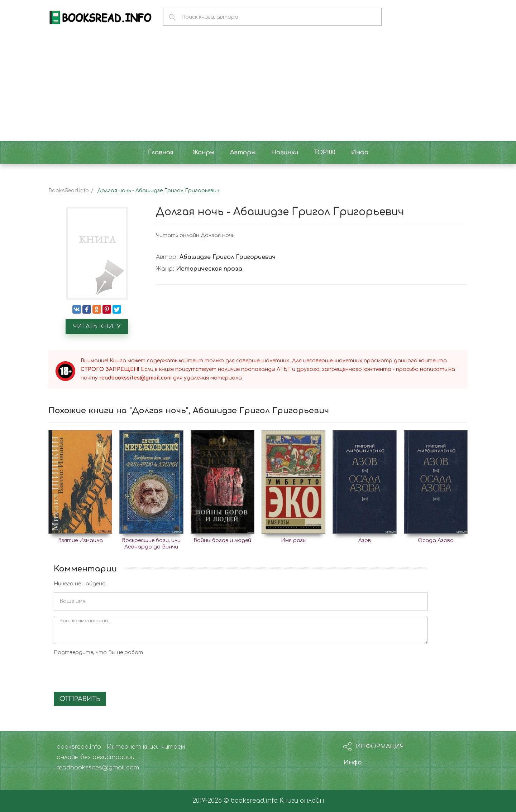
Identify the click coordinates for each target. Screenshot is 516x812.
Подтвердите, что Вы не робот (98, 652)
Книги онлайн (302, 801)
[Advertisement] (258, 87)
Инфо (353, 762)
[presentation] (108, 672)
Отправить (80, 699)
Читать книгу (97, 327)
